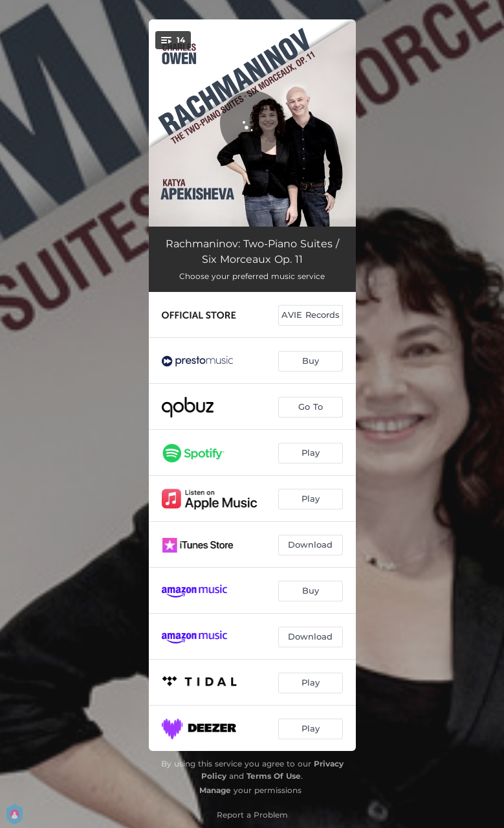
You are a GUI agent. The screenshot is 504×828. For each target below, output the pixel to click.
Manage (215, 790)
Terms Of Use (274, 776)
